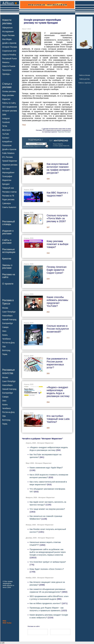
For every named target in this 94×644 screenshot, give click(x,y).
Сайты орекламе (7, 241)
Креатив (7, 259)
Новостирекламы (7, 22)
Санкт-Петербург (9, 312)
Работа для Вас (85, 79)
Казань (5, 335)
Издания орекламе (8, 232)
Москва (5, 308)
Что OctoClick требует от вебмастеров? (48, 562)
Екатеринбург (8, 323)
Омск (4, 331)
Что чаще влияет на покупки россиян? (47, 509)
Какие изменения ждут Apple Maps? (46, 468)
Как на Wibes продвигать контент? (45, 603)
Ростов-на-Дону (8, 343)
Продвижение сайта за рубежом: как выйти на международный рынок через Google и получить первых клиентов (48, 552)
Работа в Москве (85, 75)
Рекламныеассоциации (9, 251)
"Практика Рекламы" (64, 132)
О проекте (8, 284)
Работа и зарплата (85, 83)
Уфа (4, 347)
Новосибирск (7, 316)
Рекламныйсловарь (8, 223)
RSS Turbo (7, 623)
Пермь (5, 354)
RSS (4, 621)
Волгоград (6, 350)
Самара (5, 327)
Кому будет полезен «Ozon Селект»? (47, 569)
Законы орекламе (7, 266)
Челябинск (6, 339)
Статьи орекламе (7, 85)
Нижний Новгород (9, 319)
